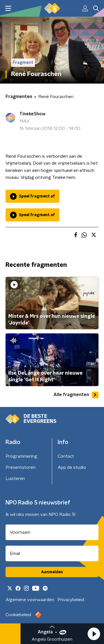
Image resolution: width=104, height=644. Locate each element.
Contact (66, 456)
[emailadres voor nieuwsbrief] (52, 553)
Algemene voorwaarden (30, 600)
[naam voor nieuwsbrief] (52, 532)
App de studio (72, 467)
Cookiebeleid (18, 615)
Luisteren (15, 479)
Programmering (21, 456)
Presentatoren (21, 467)
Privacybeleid (71, 600)
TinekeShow (32, 114)
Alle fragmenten (76, 395)
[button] (94, 634)
